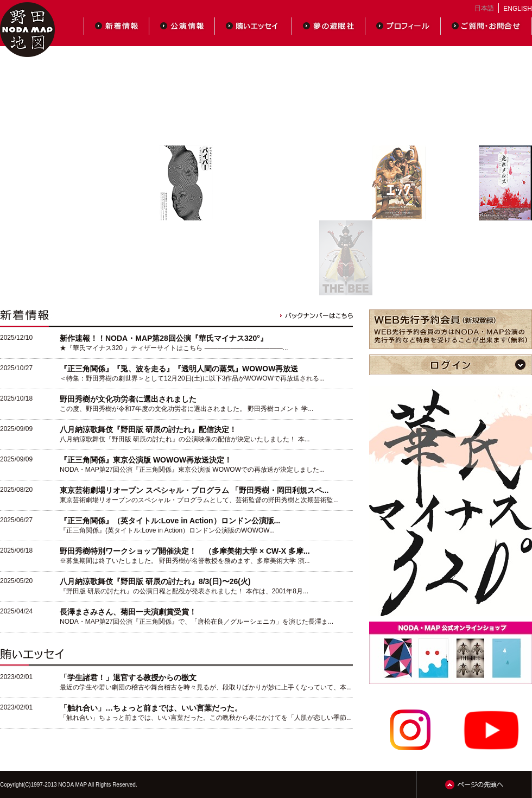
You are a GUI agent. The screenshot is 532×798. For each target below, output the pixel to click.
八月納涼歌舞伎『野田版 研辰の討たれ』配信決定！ (148, 429)
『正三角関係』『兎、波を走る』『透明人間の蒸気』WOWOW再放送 (179, 369)
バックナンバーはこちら (316, 316)
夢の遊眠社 (329, 26)
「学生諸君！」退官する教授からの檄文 (128, 677)
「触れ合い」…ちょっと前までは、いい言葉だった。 (151, 708)
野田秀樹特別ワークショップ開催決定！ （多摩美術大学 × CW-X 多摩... (185, 551)
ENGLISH (518, 9)
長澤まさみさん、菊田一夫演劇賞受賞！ (128, 612)
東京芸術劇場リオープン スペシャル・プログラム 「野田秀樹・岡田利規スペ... (194, 490)
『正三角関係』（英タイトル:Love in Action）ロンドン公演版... (170, 521)
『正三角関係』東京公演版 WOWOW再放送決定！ (146, 460)
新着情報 (116, 26)
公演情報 (182, 26)
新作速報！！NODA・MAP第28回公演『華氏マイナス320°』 (164, 338)
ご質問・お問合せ (486, 26)
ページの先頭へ (474, 784)
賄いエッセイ (254, 26)
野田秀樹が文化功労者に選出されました (128, 399)
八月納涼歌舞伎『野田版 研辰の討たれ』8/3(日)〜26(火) (155, 581)
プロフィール (403, 26)
